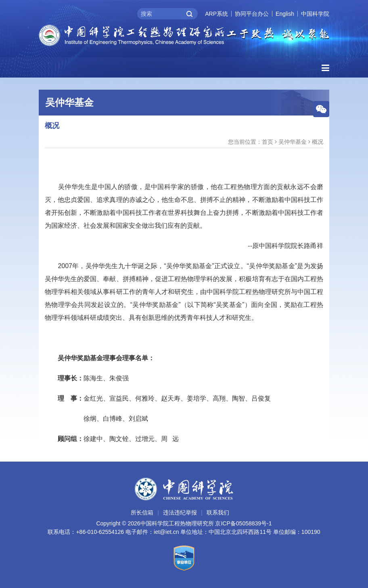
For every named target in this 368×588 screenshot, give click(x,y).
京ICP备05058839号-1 (243, 523)
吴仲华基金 (293, 142)
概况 (318, 142)
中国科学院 (315, 14)
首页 (268, 142)
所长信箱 (142, 512)
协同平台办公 (252, 14)
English (285, 14)
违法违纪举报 (180, 512)
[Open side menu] (325, 68)
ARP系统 (216, 14)
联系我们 (218, 512)
